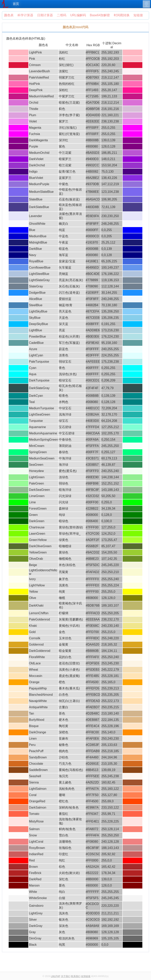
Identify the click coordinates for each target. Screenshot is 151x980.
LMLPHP (55, 976)
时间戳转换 (122, 15)
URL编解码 (78, 15)
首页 (16, 4)
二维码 (62, 15)
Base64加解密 (100, 15)
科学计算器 (25, 15)
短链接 (138, 15)
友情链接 (86, 976)
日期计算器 (45, 15)
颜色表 (9, 15)
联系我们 (76, 976)
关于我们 (66, 976)
